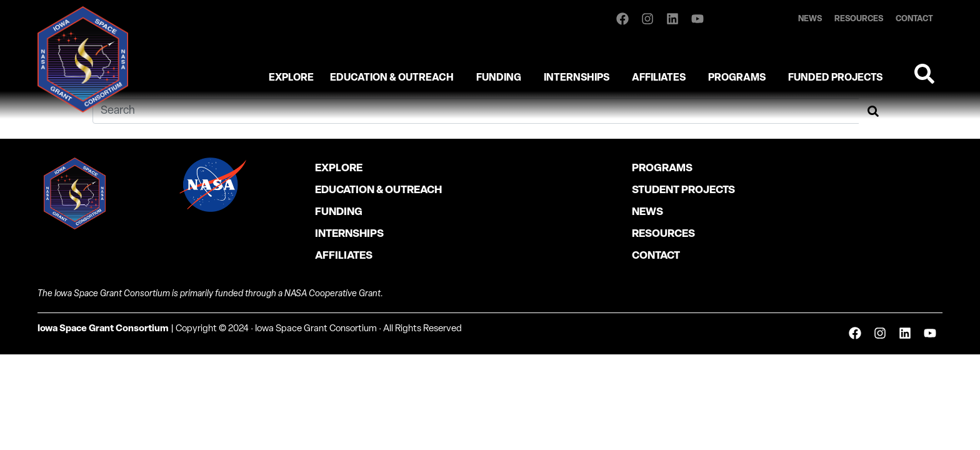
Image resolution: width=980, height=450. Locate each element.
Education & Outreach (392, 78)
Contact (914, 19)
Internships (577, 78)
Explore (291, 78)
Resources (859, 19)
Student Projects (683, 190)
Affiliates (659, 78)
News (810, 19)
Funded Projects (835, 78)
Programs (737, 78)
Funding (499, 78)
